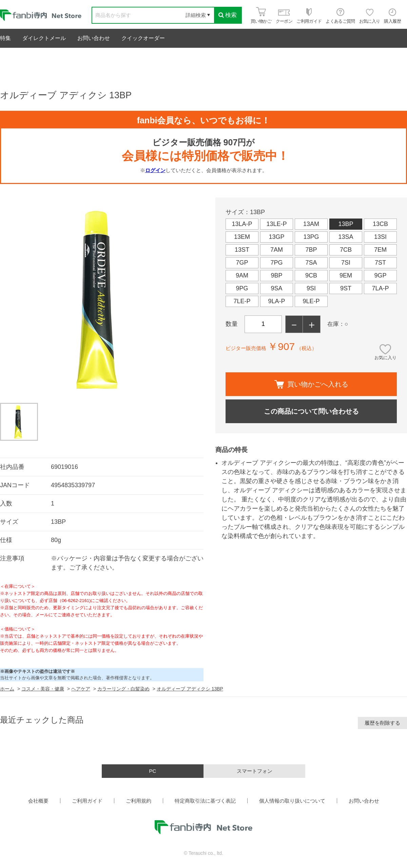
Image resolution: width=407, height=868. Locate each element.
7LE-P (242, 301)
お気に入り (385, 358)
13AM (311, 224)
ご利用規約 (139, 801)
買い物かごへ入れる (311, 384)
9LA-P (276, 301)
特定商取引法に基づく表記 (205, 801)
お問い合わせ (94, 38)
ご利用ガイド (87, 801)
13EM (242, 237)
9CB (311, 275)
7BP (311, 250)
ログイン (155, 170)
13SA (346, 237)
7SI (346, 263)
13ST (242, 250)
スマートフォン (255, 771)
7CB (346, 250)
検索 (228, 15)
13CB (380, 224)
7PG (276, 263)
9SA (276, 288)
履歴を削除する (382, 723)
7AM (277, 250)
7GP (242, 263)
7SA (311, 263)
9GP (380, 275)
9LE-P (311, 301)
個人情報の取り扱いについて (292, 801)
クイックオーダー (143, 38)
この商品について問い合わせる (311, 411)
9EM (346, 275)
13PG (311, 237)
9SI (311, 288)
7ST (380, 263)
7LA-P (380, 288)
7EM (380, 250)
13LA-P (242, 224)
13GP (276, 237)
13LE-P (276, 224)
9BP (276, 275)
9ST (346, 288)
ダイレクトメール (44, 38)
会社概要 (38, 801)
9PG (242, 288)
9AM (242, 275)
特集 (5, 38)
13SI (380, 237)
